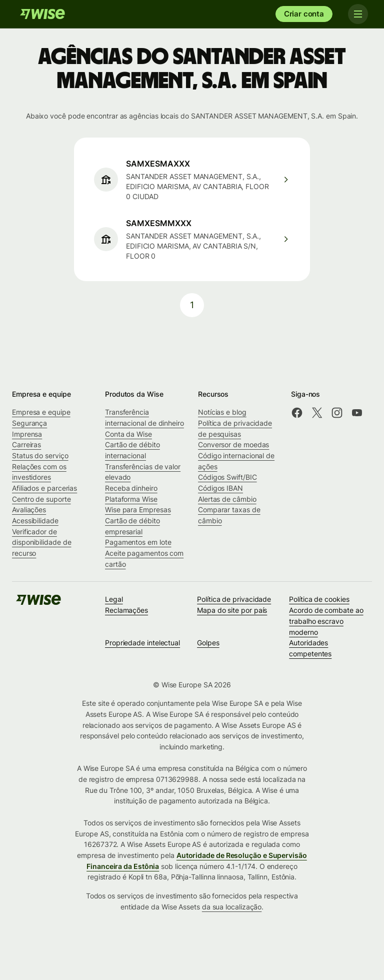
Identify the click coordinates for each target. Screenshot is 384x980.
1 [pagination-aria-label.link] (192, 305)
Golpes (208, 643)
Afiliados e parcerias (44, 488)
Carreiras (26, 444)
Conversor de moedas (233, 444)
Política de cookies (319, 599)
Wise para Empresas (138, 510)
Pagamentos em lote (138, 542)
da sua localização (232, 907)
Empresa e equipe (41, 412)
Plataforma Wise (131, 499)
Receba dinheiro (131, 488)
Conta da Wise (128, 434)
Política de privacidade (234, 599)
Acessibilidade (35, 521)
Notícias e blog (222, 412)
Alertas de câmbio (227, 499)
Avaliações (29, 510)
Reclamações (126, 610)
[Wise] (42, 14)
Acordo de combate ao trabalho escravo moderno (326, 621)
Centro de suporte (41, 499)
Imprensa (27, 434)
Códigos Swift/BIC (227, 477)
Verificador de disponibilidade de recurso (42, 542)
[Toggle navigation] (358, 14)
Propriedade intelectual (142, 643)
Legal (114, 599)
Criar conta (304, 14)
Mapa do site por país (232, 610)
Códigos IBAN (220, 488)
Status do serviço (40, 455)
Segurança (29, 423)
